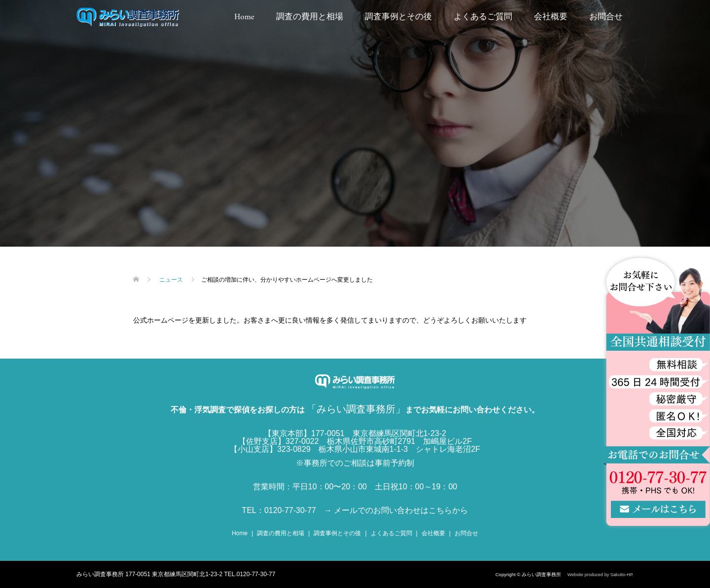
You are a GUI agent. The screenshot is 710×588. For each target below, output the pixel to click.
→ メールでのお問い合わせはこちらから (396, 510)
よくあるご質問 (483, 17)
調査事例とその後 (398, 17)
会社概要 (551, 17)
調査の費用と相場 (310, 17)
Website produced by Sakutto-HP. (601, 575)
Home (244, 17)
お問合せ (606, 17)
